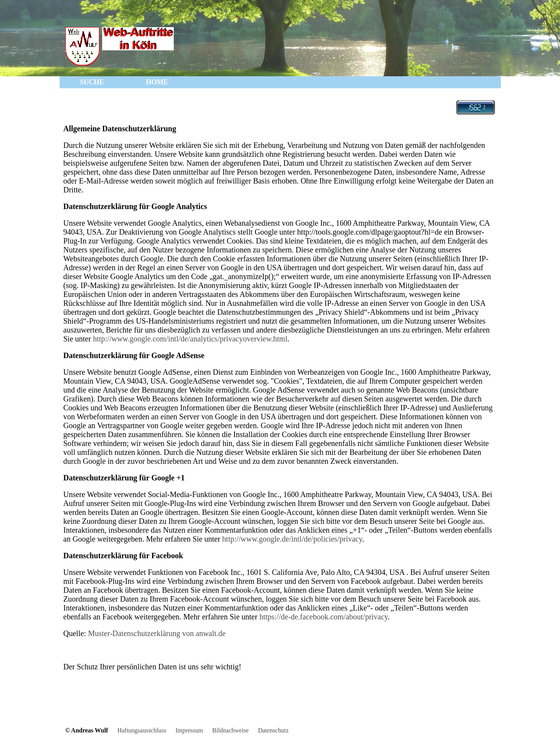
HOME (157, 82)
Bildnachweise (230, 730)
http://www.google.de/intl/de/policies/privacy (292, 539)
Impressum (189, 730)
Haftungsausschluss (142, 730)
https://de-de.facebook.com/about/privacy (324, 617)
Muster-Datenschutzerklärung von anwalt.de (157, 633)
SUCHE (92, 82)
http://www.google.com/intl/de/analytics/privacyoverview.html (189, 339)
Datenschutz (273, 730)
